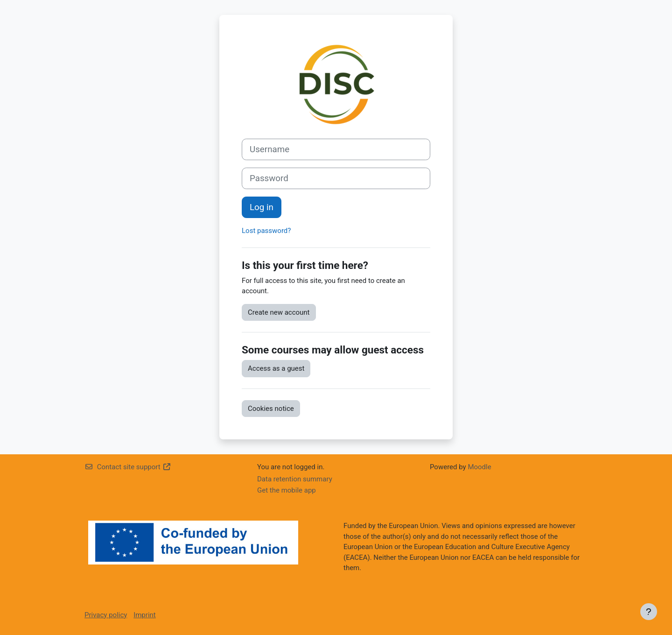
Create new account (279, 312)
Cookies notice (271, 409)
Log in (262, 207)
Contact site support (128, 467)
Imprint (145, 615)
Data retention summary (295, 479)
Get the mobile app (287, 490)
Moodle (479, 467)
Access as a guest (276, 368)
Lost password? (266, 231)
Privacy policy (106, 615)
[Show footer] (649, 612)
